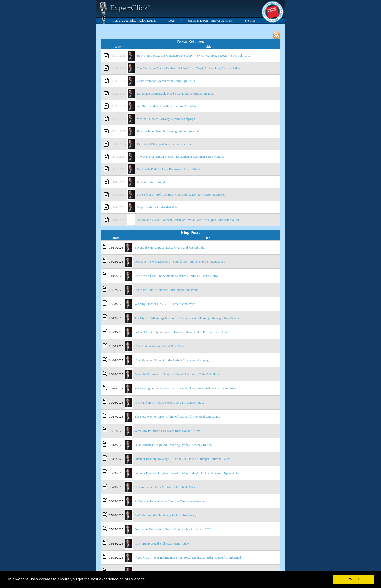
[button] (147, 580)
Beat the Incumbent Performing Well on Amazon (168, 131)
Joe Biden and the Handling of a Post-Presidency (168, 106)
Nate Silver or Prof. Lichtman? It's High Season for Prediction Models (181, 195)
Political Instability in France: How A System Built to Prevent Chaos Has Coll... (185, 332)
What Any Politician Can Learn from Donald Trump (167, 431)
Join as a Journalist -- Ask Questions (135, 21)
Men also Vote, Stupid (151, 182)
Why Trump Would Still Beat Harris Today (162, 543)
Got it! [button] (354, 579)
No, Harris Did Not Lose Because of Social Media (169, 169)
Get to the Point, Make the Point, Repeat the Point (166, 290)
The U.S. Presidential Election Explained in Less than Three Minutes (180, 157)
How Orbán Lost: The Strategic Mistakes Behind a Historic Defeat (177, 276)
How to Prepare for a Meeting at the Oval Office (165, 487)
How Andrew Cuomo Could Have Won (159, 346)
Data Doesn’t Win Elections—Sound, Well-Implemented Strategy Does (179, 262)
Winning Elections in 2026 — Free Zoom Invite (165, 304)
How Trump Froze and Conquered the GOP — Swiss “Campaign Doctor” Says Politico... (193, 56)
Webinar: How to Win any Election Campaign (166, 119)
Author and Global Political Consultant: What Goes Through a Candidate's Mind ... (189, 220)
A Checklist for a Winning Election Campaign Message (169, 501)
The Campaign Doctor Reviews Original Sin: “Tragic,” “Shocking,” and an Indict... (190, 68)
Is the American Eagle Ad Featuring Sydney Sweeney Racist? (173, 445)
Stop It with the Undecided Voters (158, 207)
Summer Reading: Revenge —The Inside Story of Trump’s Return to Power (182, 459)
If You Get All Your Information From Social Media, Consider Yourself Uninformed (188, 558)
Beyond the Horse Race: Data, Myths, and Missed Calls (170, 247)
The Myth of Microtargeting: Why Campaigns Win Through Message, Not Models (187, 318)
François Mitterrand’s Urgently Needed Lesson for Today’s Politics (177, 374)
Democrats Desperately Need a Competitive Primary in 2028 (175, 93)
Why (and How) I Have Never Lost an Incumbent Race (169, 402)
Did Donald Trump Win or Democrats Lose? (165, 144)
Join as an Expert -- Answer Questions (210, 21)
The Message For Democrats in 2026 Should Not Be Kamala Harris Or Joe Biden (186, 388)
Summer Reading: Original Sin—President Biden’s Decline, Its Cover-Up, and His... (188, 473)
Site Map (250, 21)
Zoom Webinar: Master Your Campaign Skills (166, 81)
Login (172, 21)
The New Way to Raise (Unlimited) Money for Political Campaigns (177, 417)
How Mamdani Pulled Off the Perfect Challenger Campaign (172, 360)
